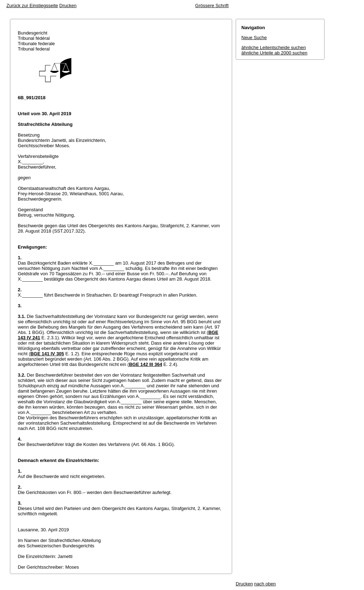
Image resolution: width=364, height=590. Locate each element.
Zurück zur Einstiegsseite (32, 6)
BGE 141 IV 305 (47, 354)
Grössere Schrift (212, 6)
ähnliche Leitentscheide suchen (274, 47)
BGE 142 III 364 (146, 364)
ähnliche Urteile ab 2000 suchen (274, 53)
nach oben (265, 584)
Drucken (68, 6)
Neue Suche (254, 38)
